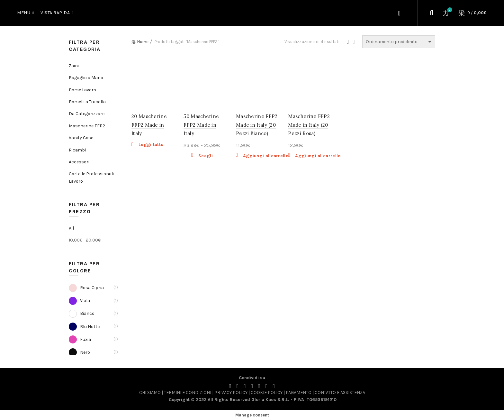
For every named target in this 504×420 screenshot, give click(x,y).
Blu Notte (84, 327)
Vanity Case (81, 138)
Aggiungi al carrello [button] (266, 156)
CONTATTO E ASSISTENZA (340, 393)
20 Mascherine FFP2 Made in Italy (149, 125)
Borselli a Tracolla (87, 102)
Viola (79, 301)
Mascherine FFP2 (87, 126)
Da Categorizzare (87, 114)
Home (143, 42)
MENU (24, 13)
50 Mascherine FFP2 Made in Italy (201, 125)
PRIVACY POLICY (231, 393)
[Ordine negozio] (399, 42)
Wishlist (449, 10)
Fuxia (80, 339)
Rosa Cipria (86, 288)
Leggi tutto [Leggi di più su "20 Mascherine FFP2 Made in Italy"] (151, 145)
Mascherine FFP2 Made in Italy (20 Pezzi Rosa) (309, 125)
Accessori (79, 162)
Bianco (82, 314)
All (71, 228)
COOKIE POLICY (267, 393)
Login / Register (400, 13)
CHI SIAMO (150, 393)
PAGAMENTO (299, 393)
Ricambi (77, 150)
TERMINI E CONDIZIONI (188, 393)
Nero (79, 352)
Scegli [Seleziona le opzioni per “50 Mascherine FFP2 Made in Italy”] (206, 156)
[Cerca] (432, 13)
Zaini (74, 66)
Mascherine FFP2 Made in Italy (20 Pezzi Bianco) (257, 125)
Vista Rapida (55, 13)
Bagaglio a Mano (86, 78)
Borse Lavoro (82, 90)
